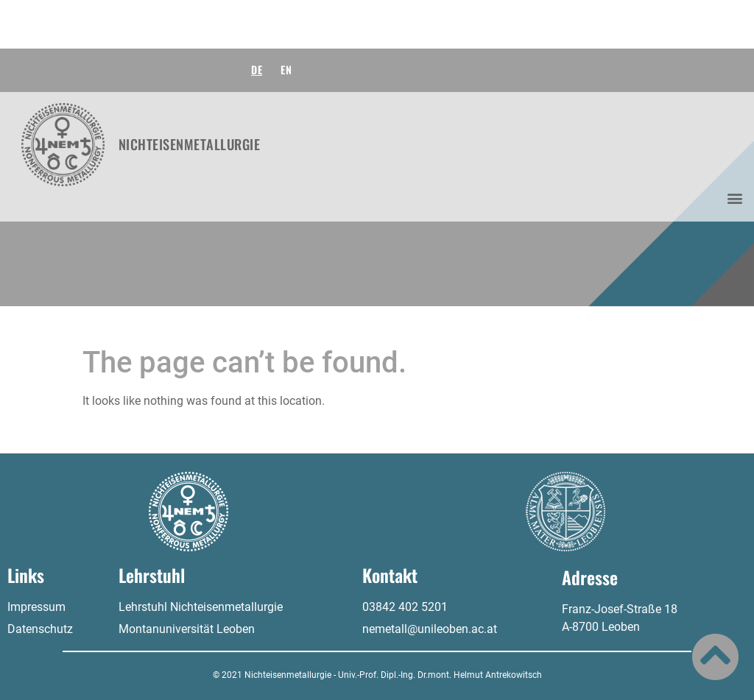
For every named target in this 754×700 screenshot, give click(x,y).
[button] (734, 198)
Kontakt (390, 575)
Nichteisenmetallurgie (190, 144)
